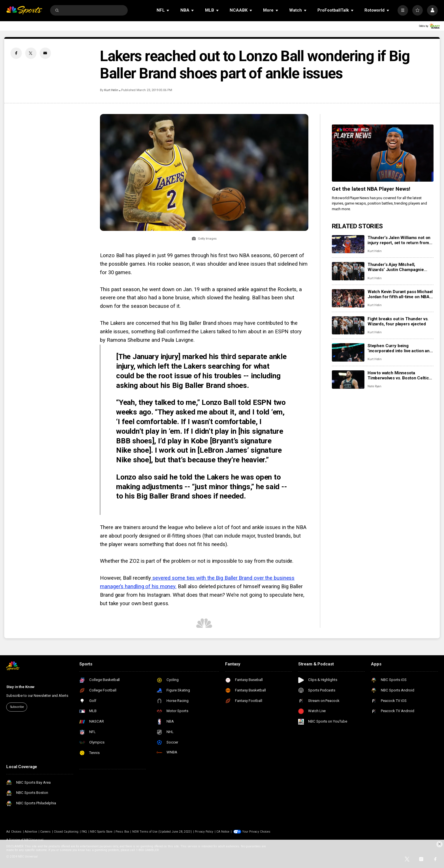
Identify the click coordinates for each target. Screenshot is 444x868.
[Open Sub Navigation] (168, 10)
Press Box (122, 832)
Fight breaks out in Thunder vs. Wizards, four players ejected (398, 321)
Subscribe (17, 707)
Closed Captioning (66, 832)
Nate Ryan (375, 386)
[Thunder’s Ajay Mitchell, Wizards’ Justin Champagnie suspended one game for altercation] (348, 271)
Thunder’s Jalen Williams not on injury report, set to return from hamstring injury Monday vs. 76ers (399, 240)
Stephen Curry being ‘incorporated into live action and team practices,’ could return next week (400, 348)
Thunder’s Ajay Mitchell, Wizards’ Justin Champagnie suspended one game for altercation (396, 267)
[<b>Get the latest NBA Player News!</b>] (383, 153)
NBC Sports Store (101, 832)
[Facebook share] (16, 53)
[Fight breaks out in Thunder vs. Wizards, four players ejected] (348, 325)
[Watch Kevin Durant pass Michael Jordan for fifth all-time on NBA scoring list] (348, 298)
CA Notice (223, 832)
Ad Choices (14, 832)
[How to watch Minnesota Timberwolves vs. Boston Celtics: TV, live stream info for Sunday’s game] (348, 380)
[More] (403, 10)
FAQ (84, 832)
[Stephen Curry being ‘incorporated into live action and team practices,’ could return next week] (348, 352)
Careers (45, 832)
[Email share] (45, 53)
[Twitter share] (31, 53)
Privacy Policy (204, 832)
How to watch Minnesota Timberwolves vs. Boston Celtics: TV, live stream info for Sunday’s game (400, 375)
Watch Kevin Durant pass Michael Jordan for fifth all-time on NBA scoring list (400, 294)
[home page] (24, 10)
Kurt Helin (111, 90)
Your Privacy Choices (256, 832)
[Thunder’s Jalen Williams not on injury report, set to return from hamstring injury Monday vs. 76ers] (348, 244)
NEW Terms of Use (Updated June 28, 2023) (162, 832)
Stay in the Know (20, 687)
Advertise (31, 832)
